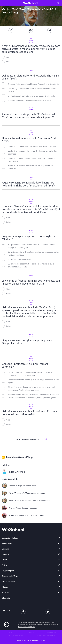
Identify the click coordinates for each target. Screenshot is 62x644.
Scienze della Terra (10, 576)
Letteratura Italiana (10, 538)
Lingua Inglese (8, 571)
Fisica (4, 565)
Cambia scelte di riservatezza (46, 636)
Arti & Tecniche (9, 581)
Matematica (7, 543)
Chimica (5, 554)
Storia (4, 560)
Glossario (6, 598)
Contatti (10, 632)
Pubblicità (31, 632)
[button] (3, 3)
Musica (5, 587)
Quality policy (52, 632)
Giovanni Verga (26, 457)
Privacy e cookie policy (16, 636)
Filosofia (6, 592)
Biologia (5, 549)
